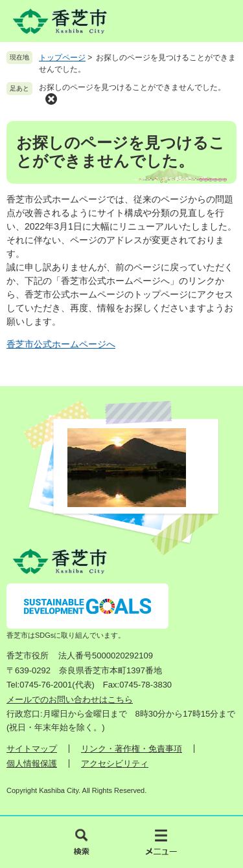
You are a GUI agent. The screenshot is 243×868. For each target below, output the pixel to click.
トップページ (62, 58)
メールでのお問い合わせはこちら (70, 700)
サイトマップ (32, 749)
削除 (51, 99)
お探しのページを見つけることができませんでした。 (132, 87)
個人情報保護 (32, 764)
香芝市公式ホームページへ (61, 344)
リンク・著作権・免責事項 (132, 749)
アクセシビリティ (115, 764)
